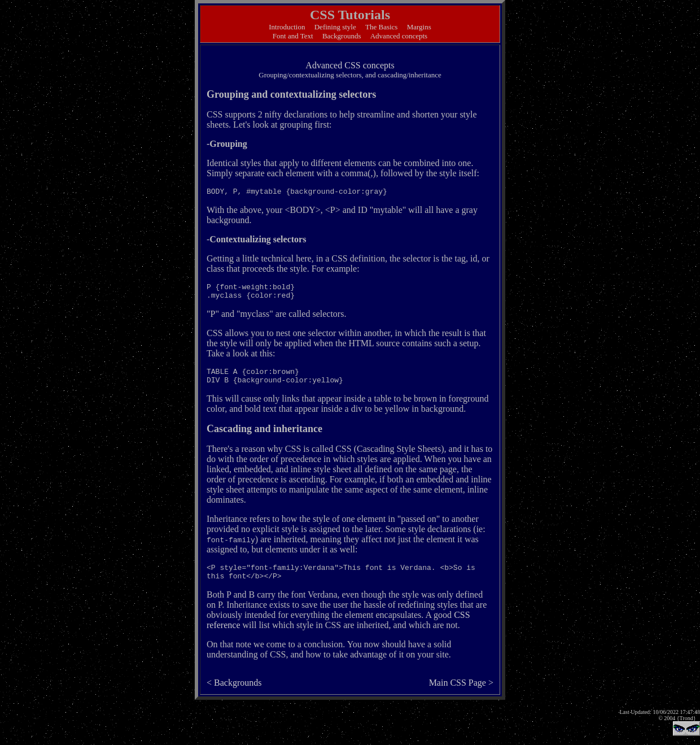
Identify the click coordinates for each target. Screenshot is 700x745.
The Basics (381, 27)
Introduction (287, 27)
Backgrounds (342, 36)
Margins (419, 27)
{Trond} (686, 718)
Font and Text (293, 36)
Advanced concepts (399, 36)
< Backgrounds (234, 683)
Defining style (335, 27)
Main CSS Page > (461, 683)
